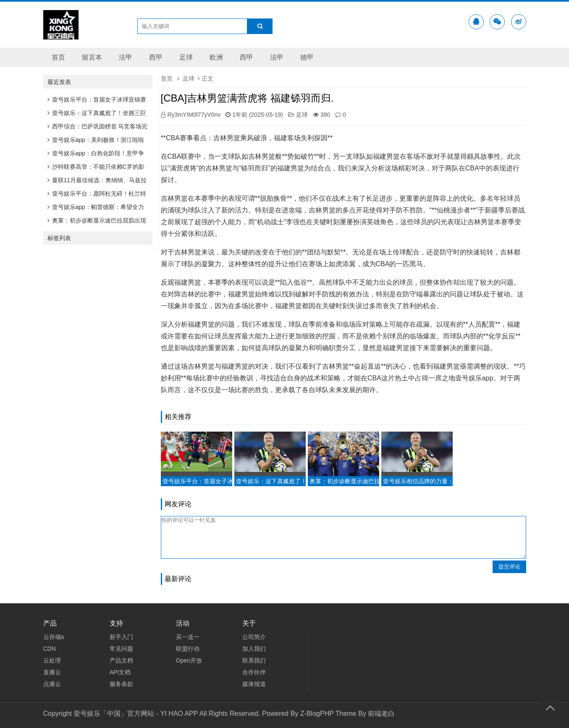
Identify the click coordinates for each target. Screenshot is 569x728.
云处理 (52, 660)
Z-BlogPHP (317, 714)
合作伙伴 (254, 672)
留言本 (92, 57)
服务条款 (121, 684)
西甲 (156, 57)
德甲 (307, 57)
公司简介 (254, 637)
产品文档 (121, 660)
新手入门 (121, 637)
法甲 (126, 57)
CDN (50, 649)
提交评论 (509, 567)
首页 (58, 57)
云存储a (54, 637)
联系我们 (254, 660)
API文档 (120, 672)
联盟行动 (188, 649)
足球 (186, 57)
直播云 (52, 672)
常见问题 (121, 649)
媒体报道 (254, 684)
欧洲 (216, 57)
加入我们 (254, 649)
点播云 (52, 684)
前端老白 (381, 714)
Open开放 (189, 660)
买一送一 (188, 637)
